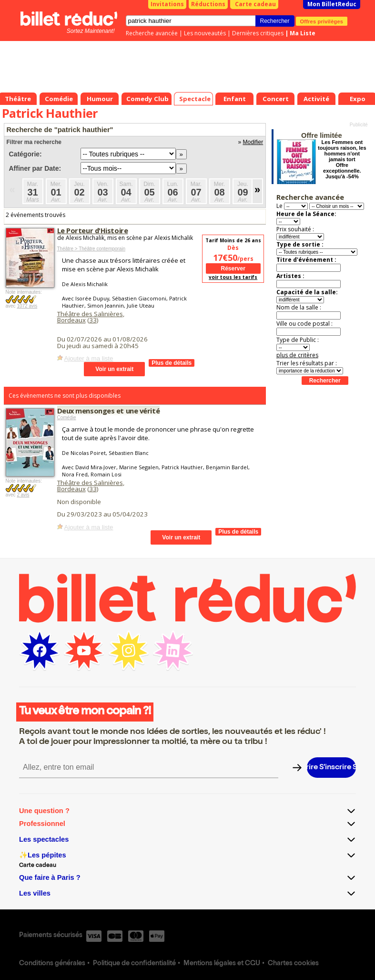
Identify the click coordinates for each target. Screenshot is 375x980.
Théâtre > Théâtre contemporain (91, 249)
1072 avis (27, 306)
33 (93, 320)
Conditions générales (52, 964)
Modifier (253, 142)
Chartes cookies (293, 964)
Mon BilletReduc (332, 4)
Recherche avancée (152, 33)
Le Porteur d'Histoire (93, 230)
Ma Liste (303, 33)
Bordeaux (71, 320)
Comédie (67, 418)
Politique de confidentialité (134, 964)
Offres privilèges (322, 21)
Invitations (167, 4)
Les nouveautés (205, 33)
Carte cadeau (255, 4)
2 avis (23, 495)
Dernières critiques (258, 33)
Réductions (208, 4)
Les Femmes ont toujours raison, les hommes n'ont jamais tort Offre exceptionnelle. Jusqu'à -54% (342, 159)
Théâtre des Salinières (90, 314)
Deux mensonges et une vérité (109, 411)
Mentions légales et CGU (222, 964)
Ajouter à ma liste (89, 358)
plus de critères (297, 355)
